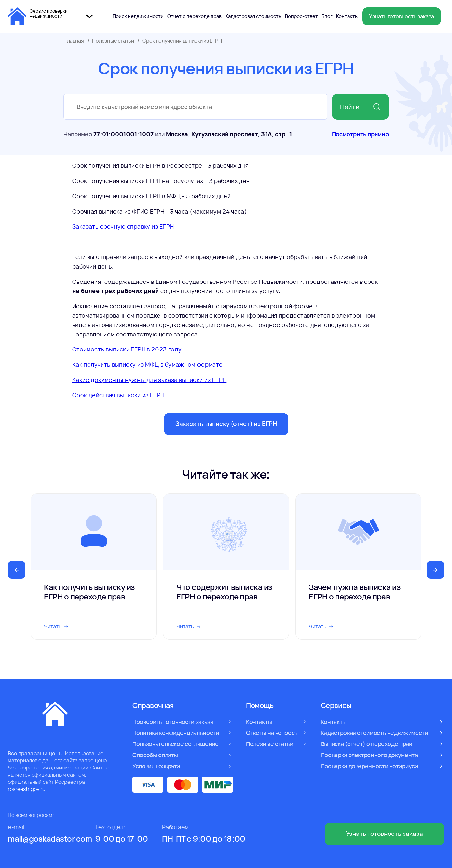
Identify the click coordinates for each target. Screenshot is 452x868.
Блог (327, 16)
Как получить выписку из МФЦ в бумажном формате (148, 364)
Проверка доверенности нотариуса (370, 766)
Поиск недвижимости (138, 16)
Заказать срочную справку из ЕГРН (123, 226)
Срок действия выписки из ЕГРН (118, 395)
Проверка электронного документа (369, 755)
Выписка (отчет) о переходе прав (366, 744)
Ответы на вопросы (272, 733)
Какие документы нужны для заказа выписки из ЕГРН (149, 380)
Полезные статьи (113, 41)
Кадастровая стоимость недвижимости (374, 733)
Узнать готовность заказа (402, 16)
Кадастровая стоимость (253, 16)
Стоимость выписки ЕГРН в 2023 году (127, 349)
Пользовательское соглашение (175, 744)
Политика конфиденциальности (176, 733)
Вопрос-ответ (301, 16)
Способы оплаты (155, 755)
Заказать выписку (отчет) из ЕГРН (226, 424)
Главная (74, 41)
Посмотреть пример (360, 134)
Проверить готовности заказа (173, 722)
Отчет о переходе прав (194, 16)
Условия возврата (156, 766)
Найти (360, 107)
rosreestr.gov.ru (27, 789)
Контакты (347, 16)
